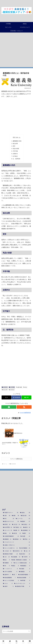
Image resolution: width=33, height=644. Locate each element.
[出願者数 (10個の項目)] (16, 557)
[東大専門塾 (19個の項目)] (7, 527)
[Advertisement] (16, 51)
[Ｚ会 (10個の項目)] (27, 551)
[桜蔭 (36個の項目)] (15, 516)
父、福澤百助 (16, 159)
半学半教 (15, 151)
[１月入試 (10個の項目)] (7, 551)
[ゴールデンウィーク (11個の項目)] (16, 542)
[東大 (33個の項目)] (9, 519)
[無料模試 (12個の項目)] (17, 539)
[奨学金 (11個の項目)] (26, 539)
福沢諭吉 (12, 390)
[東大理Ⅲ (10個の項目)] (25, 554)
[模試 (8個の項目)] (15, 566)
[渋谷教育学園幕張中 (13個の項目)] (11, 536)
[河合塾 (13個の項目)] (25, 536)
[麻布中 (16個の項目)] (27, 527)
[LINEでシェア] (27, 397)
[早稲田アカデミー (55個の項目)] (11, 513)
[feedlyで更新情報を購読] (9, 407)
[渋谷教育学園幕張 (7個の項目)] (24, 575)
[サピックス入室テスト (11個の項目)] (10, 548)
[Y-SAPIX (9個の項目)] (26, 557)
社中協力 (15, 156)
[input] (16, 631)
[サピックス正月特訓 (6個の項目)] (11, 581)
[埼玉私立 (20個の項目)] (26, 525)
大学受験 (12, 387)
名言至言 (5, 387)
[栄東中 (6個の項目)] (8, 586)
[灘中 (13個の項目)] (26, 533)
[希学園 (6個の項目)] (25, 581)
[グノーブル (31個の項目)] (23, 519)
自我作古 (15, 154)
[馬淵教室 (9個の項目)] (7, 563)
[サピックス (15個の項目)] (7, 530)
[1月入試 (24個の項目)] (16, 525)
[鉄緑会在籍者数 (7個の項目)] (24, 578)
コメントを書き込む (16, 459)
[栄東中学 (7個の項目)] (7, 575)
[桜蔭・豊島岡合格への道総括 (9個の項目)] (21, 560)
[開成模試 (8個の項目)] (25, 566)
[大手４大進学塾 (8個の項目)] (10, 572)
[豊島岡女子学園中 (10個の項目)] (10, 554)
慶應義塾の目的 (17, 141)
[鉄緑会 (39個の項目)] (25, 513)
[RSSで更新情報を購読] (24, 407)
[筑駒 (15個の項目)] (16, 530)
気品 (25, 387)
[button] (29, 631)
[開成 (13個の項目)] (7, 533)
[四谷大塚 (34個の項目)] (25, 516)
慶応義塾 (19, 387)
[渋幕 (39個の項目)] (7, 516)
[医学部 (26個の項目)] (7, 525)
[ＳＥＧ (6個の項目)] (8, 584)
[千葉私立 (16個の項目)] (18, 527)
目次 (14, 137)
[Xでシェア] (6, 397)
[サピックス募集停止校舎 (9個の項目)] (22, 563)
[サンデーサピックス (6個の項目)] (22, 584)
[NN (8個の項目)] (6, 566)
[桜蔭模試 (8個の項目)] (24, 572)
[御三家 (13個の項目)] (16, 533)
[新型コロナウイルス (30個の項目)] (11, 522)
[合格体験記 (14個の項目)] (26, 530)
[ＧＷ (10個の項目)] (6, 557)
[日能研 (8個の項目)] (25, 569)
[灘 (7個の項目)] (14, 575)
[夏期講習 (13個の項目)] (7, 539)
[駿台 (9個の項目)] (6, 560)
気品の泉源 (16, 149)
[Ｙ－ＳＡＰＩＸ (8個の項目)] (10, 569)
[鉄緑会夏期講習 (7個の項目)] (9, 578)
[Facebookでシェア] (16, 397)
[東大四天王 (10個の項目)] (18, 551)
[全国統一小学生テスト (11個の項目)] (16, 545)
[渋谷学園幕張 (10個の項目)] (25, 548)
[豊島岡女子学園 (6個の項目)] (23, 586)
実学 (14, 146)
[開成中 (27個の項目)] (25, 522)
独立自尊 (15, 144)
